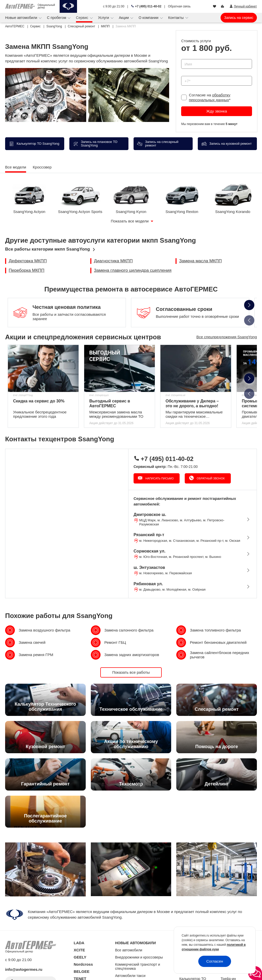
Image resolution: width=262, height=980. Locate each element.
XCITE (79, 950)
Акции (124, 18)
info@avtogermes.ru (24, 969)
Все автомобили (129, 950)
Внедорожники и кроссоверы (139, 957)
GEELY (80, 957)
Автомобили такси (130, 976)
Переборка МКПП (27, 270)
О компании (149, 18)
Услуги (104, 18)
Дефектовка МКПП (28, 261)
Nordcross (83, 964)
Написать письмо (159, 478)
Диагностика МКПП (113, 261)
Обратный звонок (210, 478)
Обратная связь (179, 6)
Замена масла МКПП (200, 261)
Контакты (176, 18)
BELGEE (82, 971)
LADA (79, 943)
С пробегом (57, 18)
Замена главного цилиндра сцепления (133, 270)
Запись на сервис (239, 18)
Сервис (83, 18)
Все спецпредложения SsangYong (227, 337)
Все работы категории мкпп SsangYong (47, 249)
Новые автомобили (22, 18)
